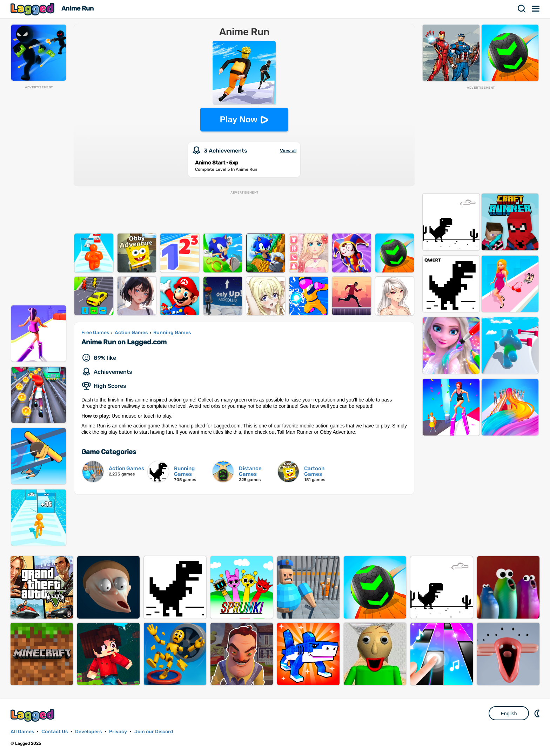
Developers (88, 732)
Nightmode (538, 713)
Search (522, 9)
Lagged (33, 9)
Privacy (118, 732)
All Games (22, 732)
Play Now (239, 119)
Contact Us (55, 732)
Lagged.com (33, 715)
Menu (536, 9)
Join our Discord (154, 732)
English (509, 714)
